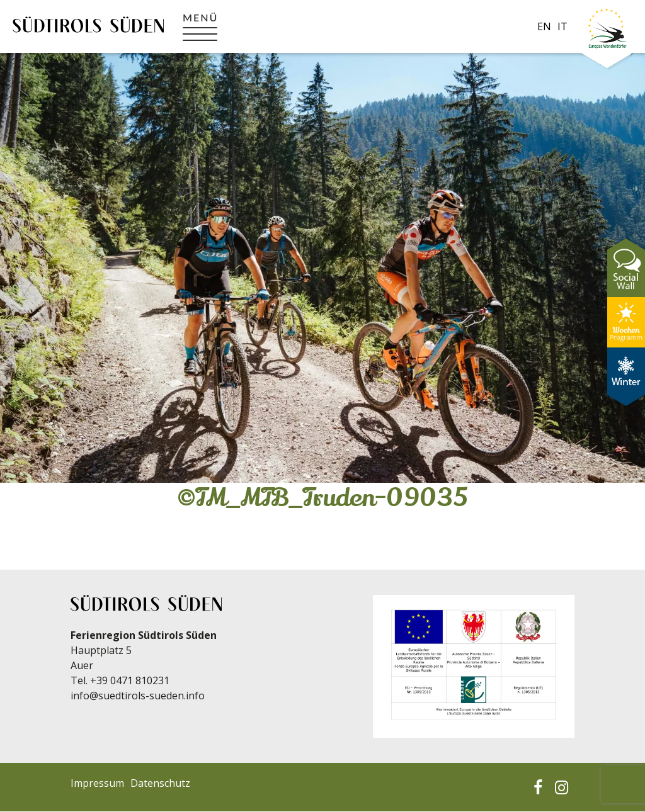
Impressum (97, 783)
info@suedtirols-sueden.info (138, 696)
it (562, 26)
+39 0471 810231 (130, 680)
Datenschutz (160, 783)
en (544, 26)
